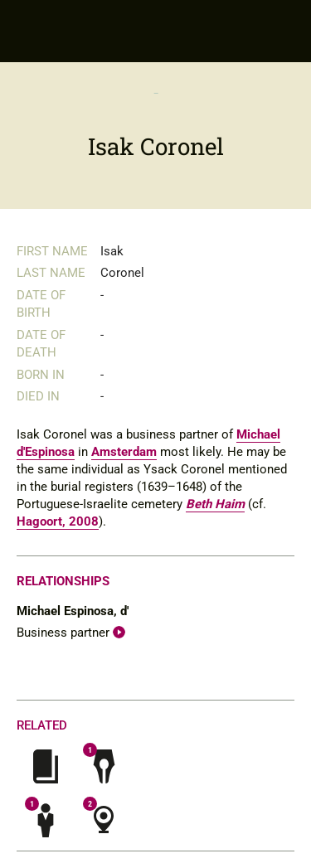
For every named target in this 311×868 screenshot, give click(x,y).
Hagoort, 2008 (58, 521)
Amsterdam (124, 452)
